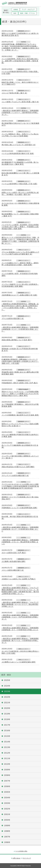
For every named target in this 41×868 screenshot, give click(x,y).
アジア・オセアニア (28, 9)
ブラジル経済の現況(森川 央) (13, 319)
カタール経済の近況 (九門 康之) (14, 553)
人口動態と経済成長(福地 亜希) (14, 561)
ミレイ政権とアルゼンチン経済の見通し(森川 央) (20, 102)
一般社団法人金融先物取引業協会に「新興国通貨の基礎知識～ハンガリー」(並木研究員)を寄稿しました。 (20, 113)
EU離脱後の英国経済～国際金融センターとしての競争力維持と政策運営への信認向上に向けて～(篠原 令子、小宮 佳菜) (20, 361)
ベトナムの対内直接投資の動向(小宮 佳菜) (18, 154)
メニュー (38, 3)
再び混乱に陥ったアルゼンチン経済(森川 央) (19, 145)
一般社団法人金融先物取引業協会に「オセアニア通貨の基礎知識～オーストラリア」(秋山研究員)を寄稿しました (20, 604)
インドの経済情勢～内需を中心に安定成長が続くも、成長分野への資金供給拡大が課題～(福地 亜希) (20, 61)
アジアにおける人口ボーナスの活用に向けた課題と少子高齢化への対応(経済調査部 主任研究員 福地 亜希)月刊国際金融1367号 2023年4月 (20, 486)
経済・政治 (6, 675)
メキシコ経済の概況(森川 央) (13, 570)
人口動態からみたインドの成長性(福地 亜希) (19, 662)
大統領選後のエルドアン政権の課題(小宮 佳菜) (19, 295)
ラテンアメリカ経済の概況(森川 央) (15, 476)
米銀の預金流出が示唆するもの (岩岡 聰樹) (18, 467)
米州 (15, 13)
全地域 (16, 9)
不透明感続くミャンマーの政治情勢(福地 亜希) (19, 508)
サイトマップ (27, 858)
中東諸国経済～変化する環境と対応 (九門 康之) (20, 383)
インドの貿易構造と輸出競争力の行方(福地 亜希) (20, 415)
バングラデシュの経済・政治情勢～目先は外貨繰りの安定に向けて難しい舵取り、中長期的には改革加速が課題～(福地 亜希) (20, 227)
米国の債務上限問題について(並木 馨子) (17, 340)
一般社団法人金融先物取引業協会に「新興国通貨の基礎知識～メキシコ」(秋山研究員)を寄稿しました (20, 542)
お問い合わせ (17, 858)
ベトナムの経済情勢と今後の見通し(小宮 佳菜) (19, 184)
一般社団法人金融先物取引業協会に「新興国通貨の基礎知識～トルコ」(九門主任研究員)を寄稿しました (20, 617)
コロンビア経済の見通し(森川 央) (14, 93)
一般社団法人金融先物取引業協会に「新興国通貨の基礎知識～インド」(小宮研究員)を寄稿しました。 (20, 329)
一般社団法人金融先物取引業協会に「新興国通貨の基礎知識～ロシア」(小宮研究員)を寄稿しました (20, 529)
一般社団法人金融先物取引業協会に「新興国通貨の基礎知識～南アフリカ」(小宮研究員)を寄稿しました (20, 641)
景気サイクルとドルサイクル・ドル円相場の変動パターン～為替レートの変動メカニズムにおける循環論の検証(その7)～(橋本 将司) (20, 394)
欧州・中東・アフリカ (27, 13)
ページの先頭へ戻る (21, 851)
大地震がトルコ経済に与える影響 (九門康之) (19, 579)
